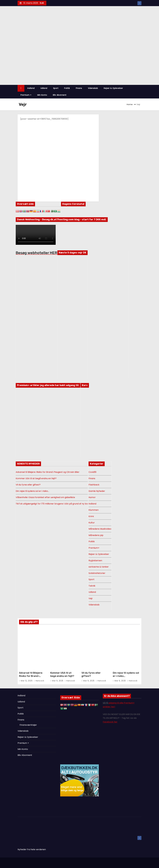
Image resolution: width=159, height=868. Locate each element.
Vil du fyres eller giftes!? (28, 485)
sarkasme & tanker (99, 567)
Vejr (91, 598)
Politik (67, 88)
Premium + (26, 95)
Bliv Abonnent (60, 95)
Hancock (39, 681)
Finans (79, 88)
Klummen (94, 510)
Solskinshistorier (97, 573)
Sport (56, 88)
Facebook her (110, 722)
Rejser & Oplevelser (113, 88)
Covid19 (92, 472)
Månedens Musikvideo (100, 529)
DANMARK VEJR (73, 268)
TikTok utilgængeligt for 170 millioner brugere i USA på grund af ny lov (52, 504)
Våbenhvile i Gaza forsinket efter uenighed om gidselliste (45, 497)
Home (130, 104)
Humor (92, 497)
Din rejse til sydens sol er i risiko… (32, 491)
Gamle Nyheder (97, 491)
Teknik (92, 586)
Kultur (92, 523)
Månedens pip (96, 535)
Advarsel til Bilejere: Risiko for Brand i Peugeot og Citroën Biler (48, 472)
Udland (44, 88)
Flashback (94, 485)
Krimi (91, 516)
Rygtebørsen (95, 561)
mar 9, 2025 (58, 681)
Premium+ (94, 548)
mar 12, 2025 (27, 681)
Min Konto (42, 95)
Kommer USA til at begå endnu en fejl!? (36, 478)
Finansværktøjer (28, 725)
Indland (31, 88)
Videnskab (93, 88)
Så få (106, 703)
